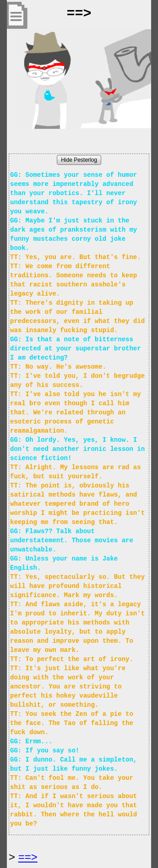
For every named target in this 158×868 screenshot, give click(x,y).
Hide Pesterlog (79, 160)
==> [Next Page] (28, 857)
